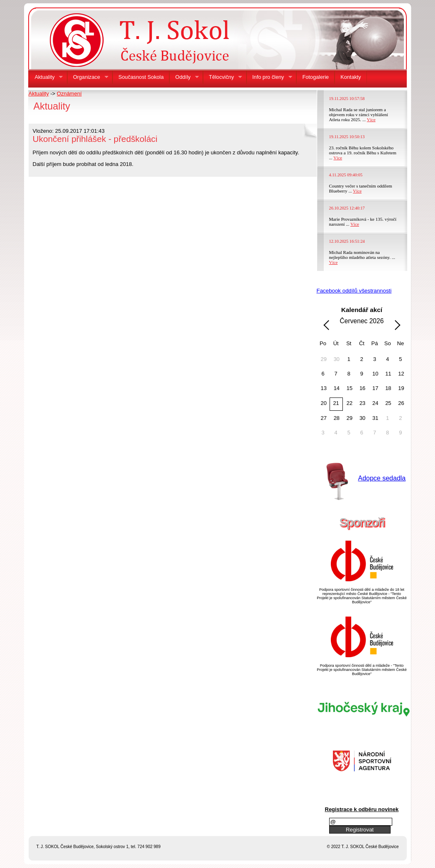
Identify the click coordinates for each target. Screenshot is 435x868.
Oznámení (69, 94)
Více (371, 119)
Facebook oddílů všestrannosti (354, 291)
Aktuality (39, 94)
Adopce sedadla (382, 478)
